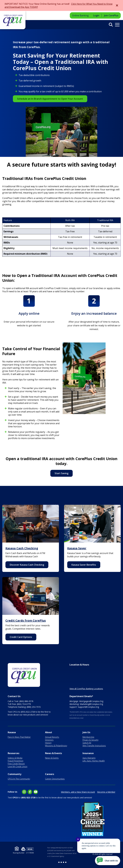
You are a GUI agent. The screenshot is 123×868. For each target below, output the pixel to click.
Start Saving (61, 473)
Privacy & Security (90, 740)
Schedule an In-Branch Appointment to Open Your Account (50, 99)
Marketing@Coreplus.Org (91, 704)
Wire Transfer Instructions (94, 746)
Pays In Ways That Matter (19, 737)
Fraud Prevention (16, 761)
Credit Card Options (21, 637)
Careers (50, 774)
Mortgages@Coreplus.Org (91, 701)
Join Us (86, 732)
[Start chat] (108, 861)
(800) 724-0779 (24, 704)
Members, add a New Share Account (78, 792)
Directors (49, 740)
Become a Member (106, 792)
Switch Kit (87, 743)
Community (15, 774)
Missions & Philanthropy (56, 746)
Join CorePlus (111, 15)
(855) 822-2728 (28, 712)
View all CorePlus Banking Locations (86, 689)
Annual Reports (52, 737)
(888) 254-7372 (34, 707)
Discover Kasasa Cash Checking (27, 565)
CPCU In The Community (19, 779)
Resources (14, 753)
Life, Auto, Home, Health (94, 761)
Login (96, 15)
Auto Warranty (89, 758)
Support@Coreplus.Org (88, 707)
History (48, 743)
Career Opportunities (55, 779)
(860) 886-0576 (26, 701)
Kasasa (12, 732)
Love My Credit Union (18, 766)
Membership (88, 737)
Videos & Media (15, 758)
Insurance (88, 753)
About (49, 732)
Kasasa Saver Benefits (84, 565)
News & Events (53, 753)
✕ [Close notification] (78, 839)
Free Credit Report (16, 764)
